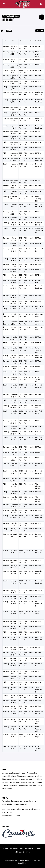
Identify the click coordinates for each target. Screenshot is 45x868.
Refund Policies (11, 860)
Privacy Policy (25, 860)
